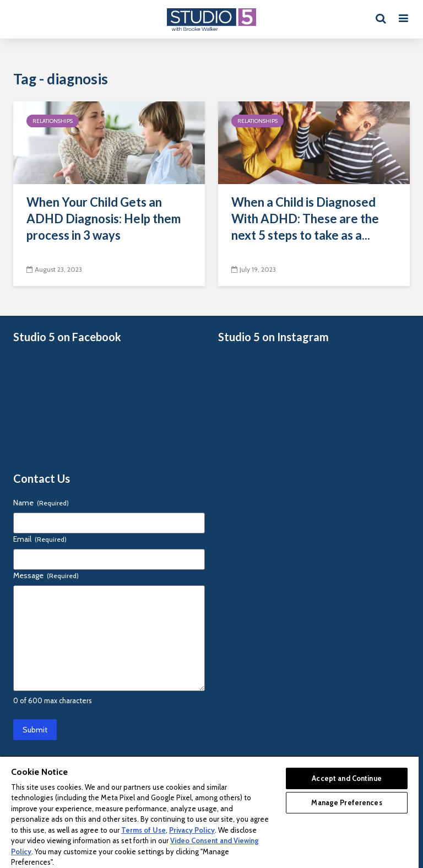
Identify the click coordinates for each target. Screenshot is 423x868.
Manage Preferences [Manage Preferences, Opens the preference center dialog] (346, 802)
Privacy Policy (192, 830)
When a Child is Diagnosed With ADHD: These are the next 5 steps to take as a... (305, 219)
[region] (209, 812)
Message (46, 575)
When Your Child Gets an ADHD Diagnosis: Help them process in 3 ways (104, 219)
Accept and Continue (346, 778)
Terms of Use (143, 830)
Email (40, 539)
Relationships (53, 121)
